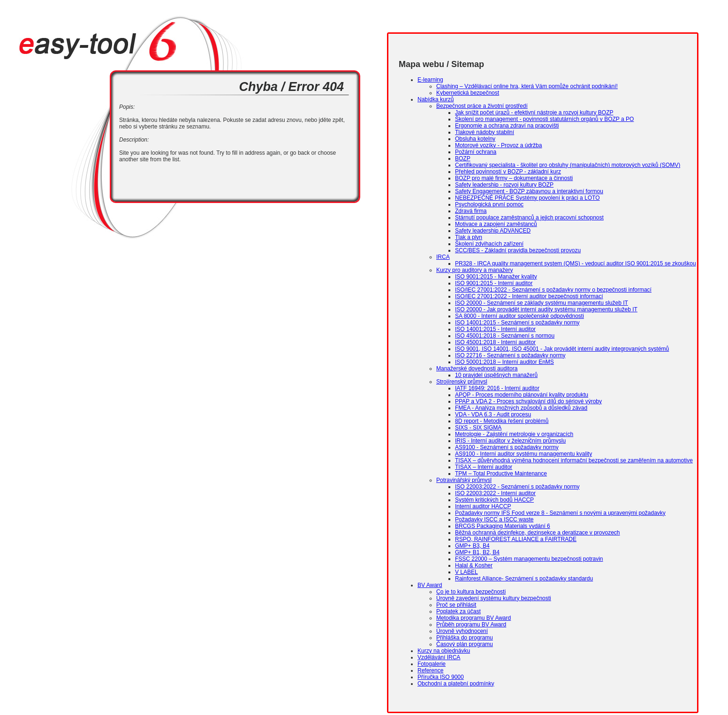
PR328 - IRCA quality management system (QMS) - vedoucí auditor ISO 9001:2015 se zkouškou (576, 263)
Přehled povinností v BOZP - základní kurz (508, 172)
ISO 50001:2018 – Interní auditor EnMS (504, 362)
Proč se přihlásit (456, 605)
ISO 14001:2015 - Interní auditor (495, 329)
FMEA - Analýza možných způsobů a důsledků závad (521, 408)
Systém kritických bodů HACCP (494, 500)
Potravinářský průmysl (464, 480)
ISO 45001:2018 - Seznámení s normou (505, 336)
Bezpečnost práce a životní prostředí (482, 106)
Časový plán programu (465, 644)
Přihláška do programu (465, 638)
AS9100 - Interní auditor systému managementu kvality (523, 454)
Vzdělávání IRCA (439, 657)
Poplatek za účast (459, 611)
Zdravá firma (471, 211)
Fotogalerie (432, 664)
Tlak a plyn (469, 237)
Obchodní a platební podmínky (456, 684)
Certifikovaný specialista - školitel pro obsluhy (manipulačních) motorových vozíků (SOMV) (568, 165)
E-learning (430, 80)
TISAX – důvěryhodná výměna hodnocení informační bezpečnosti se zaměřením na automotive (574, 460)
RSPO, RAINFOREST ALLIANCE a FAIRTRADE (516, 539)
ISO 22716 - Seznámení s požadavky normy (510, 355)
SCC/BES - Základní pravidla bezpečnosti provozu (518, 250)
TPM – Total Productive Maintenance (501, 474)
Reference (430, 670)
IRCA (443, 257)
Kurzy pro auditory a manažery (474, 270)
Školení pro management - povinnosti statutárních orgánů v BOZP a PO (544, 119)
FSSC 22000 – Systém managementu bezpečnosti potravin (529, 559)
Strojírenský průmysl (462, 382)
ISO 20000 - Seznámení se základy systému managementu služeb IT (542, 303)
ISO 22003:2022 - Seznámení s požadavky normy (517, 487)
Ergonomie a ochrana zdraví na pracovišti (507, 126)
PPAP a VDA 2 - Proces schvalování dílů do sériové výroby (528, 401)
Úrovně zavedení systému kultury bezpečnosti (494, 598)
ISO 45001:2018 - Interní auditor (495, 342)
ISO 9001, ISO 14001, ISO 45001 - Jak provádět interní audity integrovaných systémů (562, 349)
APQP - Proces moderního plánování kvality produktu (522, 395)
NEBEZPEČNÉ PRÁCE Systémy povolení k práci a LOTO (527, 198)
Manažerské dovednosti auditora (477, 369)
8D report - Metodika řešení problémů (502, 421)
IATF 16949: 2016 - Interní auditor (497, 388)
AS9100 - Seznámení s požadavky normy (507, 447)
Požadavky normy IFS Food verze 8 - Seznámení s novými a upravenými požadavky (560, 513)
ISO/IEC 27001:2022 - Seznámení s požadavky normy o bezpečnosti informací (553, 290)
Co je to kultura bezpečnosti (471, 592)
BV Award (430, 585)
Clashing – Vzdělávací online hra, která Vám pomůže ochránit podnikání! (527, 86)
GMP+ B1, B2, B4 (477, 552)
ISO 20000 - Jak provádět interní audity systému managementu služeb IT (546, 309)
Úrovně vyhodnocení (462, 631)
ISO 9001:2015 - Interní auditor (494, 283)
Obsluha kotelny (475, 139)
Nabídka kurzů (436, 99)
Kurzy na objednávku (444, 651)
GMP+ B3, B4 (472, 546)
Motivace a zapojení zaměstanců (496, 224)
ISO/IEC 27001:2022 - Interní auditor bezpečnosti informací (529, 296)
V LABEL (466, 572)
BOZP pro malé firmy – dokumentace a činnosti (514, 178)
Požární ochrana (476, 152)
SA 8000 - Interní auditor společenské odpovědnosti (519, 316)
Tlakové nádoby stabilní (485, 132)
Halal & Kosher (474, 565)
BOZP (463, 158)
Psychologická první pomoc (489, 204)
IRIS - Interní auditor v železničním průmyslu (510, 441)
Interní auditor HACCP (483, 506)
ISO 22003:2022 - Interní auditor (495, 493)
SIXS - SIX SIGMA (478, 428)
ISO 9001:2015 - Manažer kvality (496, 277)
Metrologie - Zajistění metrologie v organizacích (514, 434)
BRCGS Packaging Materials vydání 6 (503, 526)
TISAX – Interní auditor (484, 467)
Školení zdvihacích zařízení (489, 244)
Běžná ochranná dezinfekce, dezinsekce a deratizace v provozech (538, 533)
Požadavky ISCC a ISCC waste (494, 519)
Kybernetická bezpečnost (468, 93)
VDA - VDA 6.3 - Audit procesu (493, 414)
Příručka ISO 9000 (441, 677)
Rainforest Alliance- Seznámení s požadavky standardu (524, 579)
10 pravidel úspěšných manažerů (496, 375)
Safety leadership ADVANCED (493, 231)
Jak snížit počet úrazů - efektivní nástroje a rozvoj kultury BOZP (534, 113)
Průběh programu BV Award (471, 625)
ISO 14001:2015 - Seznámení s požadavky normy (517, 323)
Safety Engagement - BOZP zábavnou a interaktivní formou (529, 191)
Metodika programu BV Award (474, 618)
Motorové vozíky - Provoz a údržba (498, 145)
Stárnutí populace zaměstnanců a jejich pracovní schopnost (529, 218)
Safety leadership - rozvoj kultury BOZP (504, 185)
